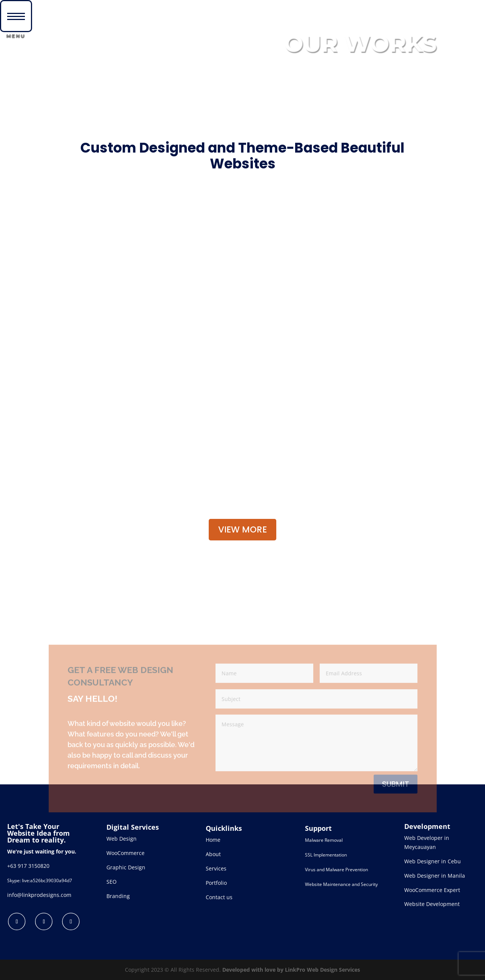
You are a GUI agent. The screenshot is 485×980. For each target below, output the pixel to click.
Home (213, 840)
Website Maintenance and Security (341, 884)
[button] (16, 16)
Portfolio (216, 883)
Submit (396, 809)
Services (216, 868)
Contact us (219, 897)
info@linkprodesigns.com (39, 895)
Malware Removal (324, 840)
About (213, 854)
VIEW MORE (242, 529)
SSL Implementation (326, 855)
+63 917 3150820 (28, 866)
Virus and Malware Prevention (336, 870)
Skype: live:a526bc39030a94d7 (40, 880)
